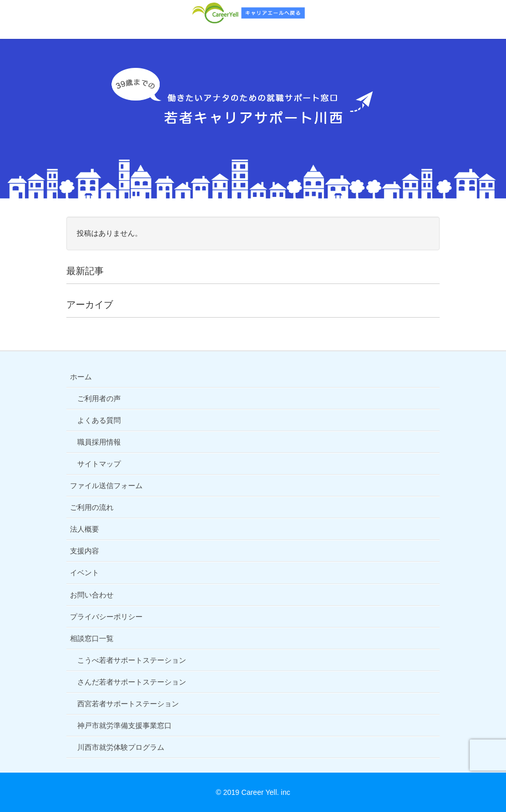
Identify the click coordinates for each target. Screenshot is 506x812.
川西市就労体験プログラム (121, 747)
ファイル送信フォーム (106, 486)
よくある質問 (99, 420)
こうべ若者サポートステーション (132, 660)
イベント (85, 573)
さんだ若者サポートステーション (132, 682)
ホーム (81, 377)
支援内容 (85, 551)
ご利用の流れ (92, 507)
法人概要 (85, 529)
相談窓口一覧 (92, 638)
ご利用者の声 (99, 398)
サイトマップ (99, 464)
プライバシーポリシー (106, 617)
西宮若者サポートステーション (128, 704)
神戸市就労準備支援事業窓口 (124, 725)
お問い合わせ (92, 595)
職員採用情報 (99, 442)
